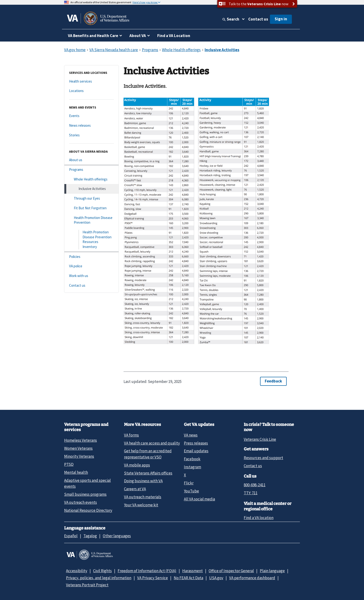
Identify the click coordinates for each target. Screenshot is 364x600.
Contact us (258, 19)
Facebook (192, 459)
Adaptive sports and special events (87, 483)
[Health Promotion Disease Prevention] (91, 220)
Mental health (76, 472)
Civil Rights (102, 571)
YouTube (191, 491)
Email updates (196, 451)
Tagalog (90, 536)
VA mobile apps (137, 465)
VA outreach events (81, 502)
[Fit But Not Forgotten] (91, 208)
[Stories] (91, 135)
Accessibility (77, 571)
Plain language (272, 571)
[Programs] (91, 170)
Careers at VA (135, 489)
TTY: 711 (251, 493)
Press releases (196, 443)
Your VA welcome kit (141, 505)
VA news (191, 435)
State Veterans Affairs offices (148, 473)
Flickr (189, 483)
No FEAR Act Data (188, 578)
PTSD (69, 464)
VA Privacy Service (153, 578)
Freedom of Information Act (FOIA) (147, 571)
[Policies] (91, 257)
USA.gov (216, 578)
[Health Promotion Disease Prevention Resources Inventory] (91, 240)
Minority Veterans (79, 456)
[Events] (91, 116)
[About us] (91, 160)
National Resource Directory (88, 510)
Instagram (192, 467)
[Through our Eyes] (91, 199)
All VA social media (199, 499)
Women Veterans (78, 448)
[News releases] (91, 126)
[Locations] (91, 91)
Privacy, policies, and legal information (99, 578)
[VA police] (91, 266)
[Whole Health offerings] (91, 179)
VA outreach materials (143, 497)
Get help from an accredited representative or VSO (148, 454)
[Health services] (91, 82)
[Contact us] (91, 286)
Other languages (117, 536)
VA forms (131, 435)
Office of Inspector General (231, 571)
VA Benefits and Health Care (93, 36)
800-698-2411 (255, 485)
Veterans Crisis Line (260, 439)
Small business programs (85, 494)
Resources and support (263, 458)
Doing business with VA (143, 481)
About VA (138, 36)
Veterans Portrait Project (87, 585)
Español (71, 536)
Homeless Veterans (81, 440)
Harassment (192, 571)
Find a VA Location (174, 36)
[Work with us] (91, 276)
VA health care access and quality (152, 443)
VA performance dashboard (252, 578)
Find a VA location (259, 518)
